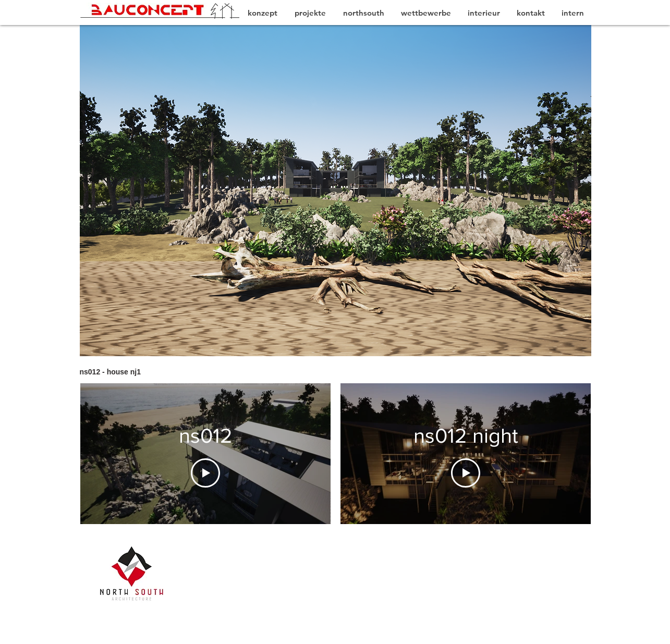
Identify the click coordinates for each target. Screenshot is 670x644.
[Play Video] (205, 473)
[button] (336, 191)
